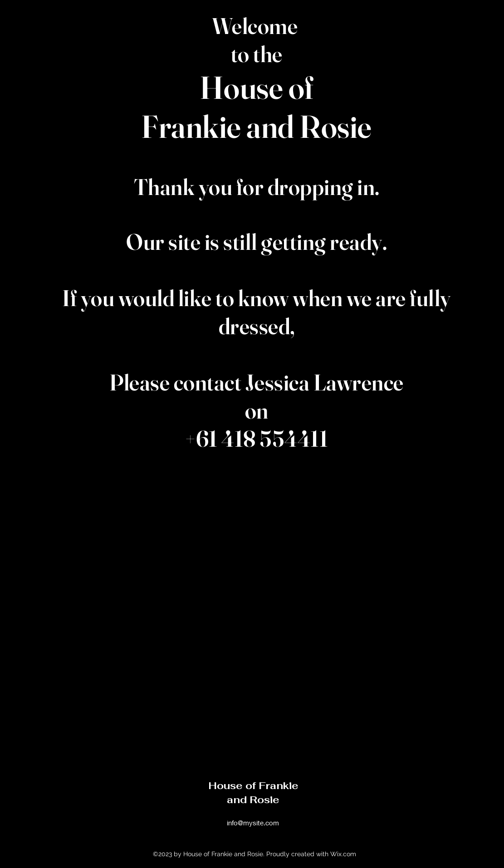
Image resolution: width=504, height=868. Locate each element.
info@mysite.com (253, 823)
